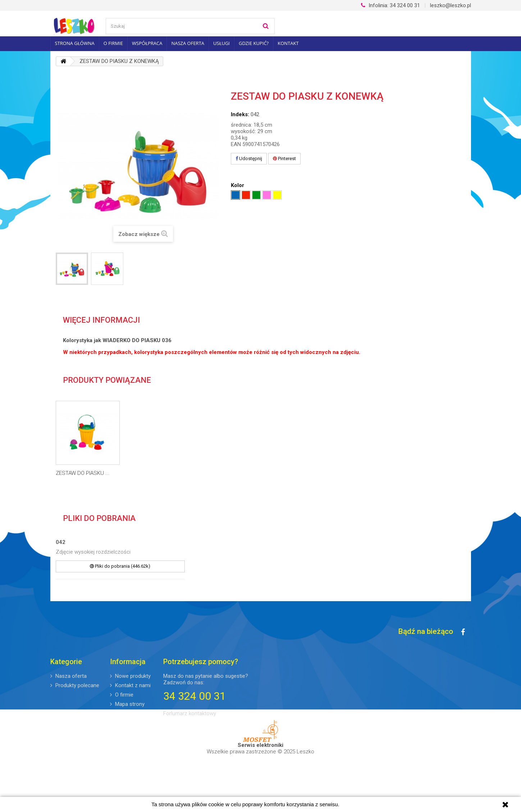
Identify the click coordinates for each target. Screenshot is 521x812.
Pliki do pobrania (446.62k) (120, 566)
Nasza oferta (188, 43)
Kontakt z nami (132, 685)
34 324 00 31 (390, 5)
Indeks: (240, 114)
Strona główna (75, 43)
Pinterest (284, 158)
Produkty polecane (77, 685)
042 (61, 542)
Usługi (221, 43)
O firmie (113, 43)
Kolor (238, 185)
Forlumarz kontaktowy (190, 713)
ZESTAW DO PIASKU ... (154, 473)
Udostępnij (249, 158)
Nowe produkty (132, 676)
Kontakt (288, 43)
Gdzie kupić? (254, 43)
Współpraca (147, 43)
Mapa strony (129, 704)
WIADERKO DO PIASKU (83, 473)
